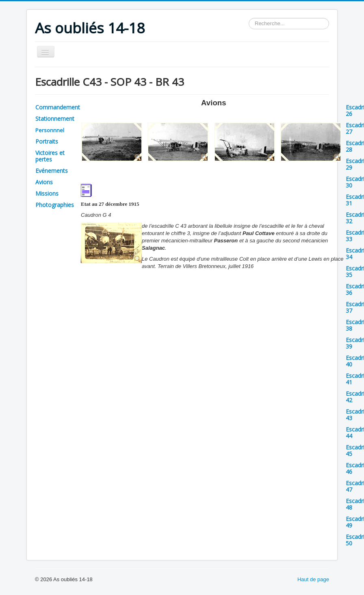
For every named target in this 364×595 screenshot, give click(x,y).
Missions (47, 193)
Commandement (58, 107)
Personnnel (50, 130)
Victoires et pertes (50, 156)
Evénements (52, 171)
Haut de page (313, 579)
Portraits (47, 141)
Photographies (55, 205)
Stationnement (55, 119)
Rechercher (249, 18)
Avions (44, 182)
